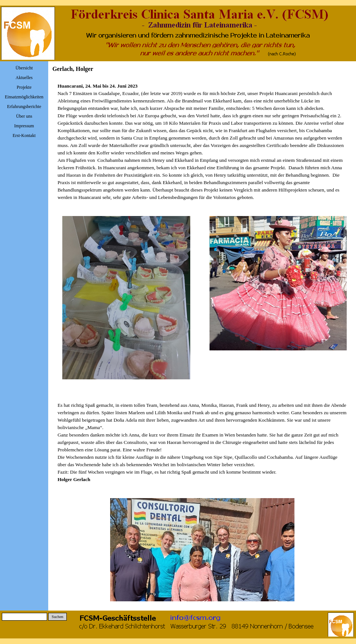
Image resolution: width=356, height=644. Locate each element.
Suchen (57, 617)
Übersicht (24, 68)
